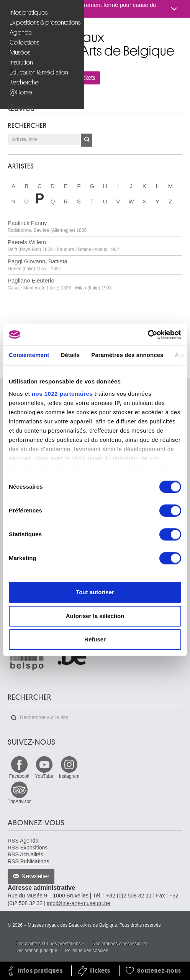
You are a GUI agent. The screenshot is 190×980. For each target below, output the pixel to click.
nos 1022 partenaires (62, 394)
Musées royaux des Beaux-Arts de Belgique (8, 34)
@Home (21, 92)
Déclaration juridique (36, 950)
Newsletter (35, 876)
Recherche (24, 82)
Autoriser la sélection (95, 616)
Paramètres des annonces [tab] (127, 355)
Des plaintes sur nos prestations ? (50, 944)
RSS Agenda (23, 841)
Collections (24, 42)
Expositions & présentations (43, 22)
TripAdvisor (19, 802)
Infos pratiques (29, 12)
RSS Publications (28, 861)
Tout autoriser (95, 592)
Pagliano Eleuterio (60, 284)
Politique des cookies (86, 950)
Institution (21, 62)
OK (87, 140)
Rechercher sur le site (14, 718)
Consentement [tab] (29, 355)
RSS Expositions (28, 848)
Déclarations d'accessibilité (120, 944)
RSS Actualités (25, 854)
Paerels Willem (63, 245)
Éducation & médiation (39, 72)
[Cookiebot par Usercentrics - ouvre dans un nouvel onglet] (148, 335)
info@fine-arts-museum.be (78, 903)
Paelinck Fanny (47, 226)
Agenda (21, 32)
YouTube (44, 776)
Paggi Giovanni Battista (38, 265)
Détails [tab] (70, 355)
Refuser (95, 639)
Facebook (19, 776)
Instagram (69, 776)
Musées (20, 52)
